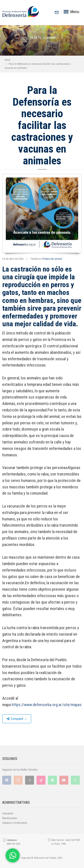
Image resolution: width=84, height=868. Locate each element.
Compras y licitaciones (15, 823)
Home (7, 60)
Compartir (17, 719)
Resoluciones (10, 818)
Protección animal (52, 259)
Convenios (8, 814)
